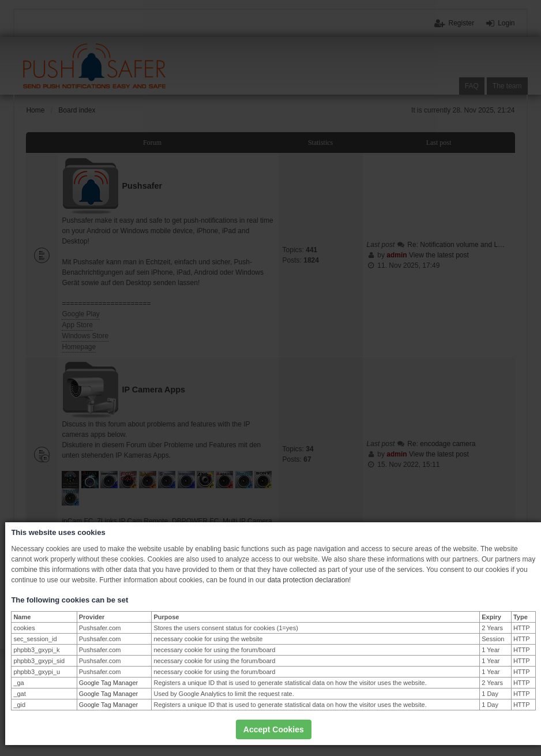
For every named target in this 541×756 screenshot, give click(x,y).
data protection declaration (308, 580)
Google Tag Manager (109, 683)
